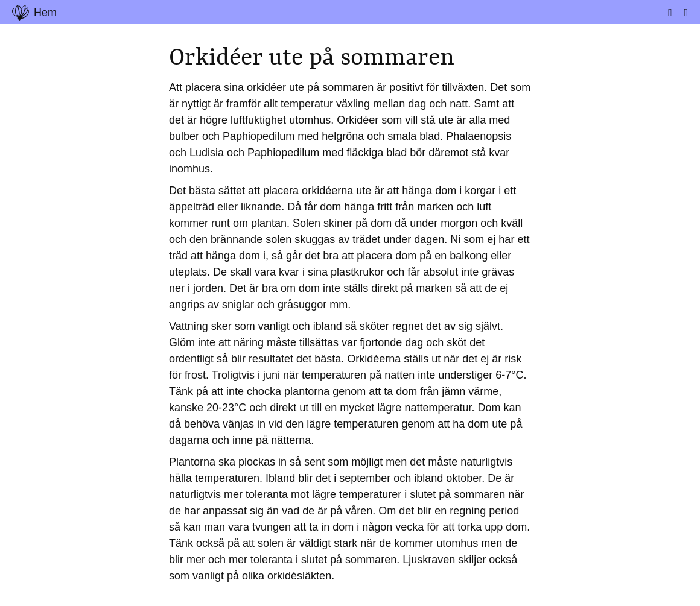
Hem (34, 13)
